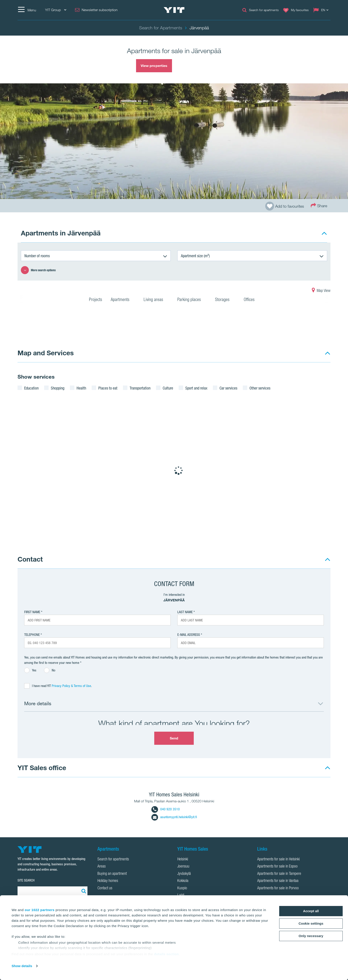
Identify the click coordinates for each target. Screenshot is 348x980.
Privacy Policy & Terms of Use (71, 686)
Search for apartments (113, 860)
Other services (260, 388)
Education (31, 388)
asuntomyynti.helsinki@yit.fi (174, 817)
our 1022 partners (40, 910)
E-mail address (189, 635)
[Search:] (83, 891)
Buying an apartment (112, 874)
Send (174, 738)
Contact (30, 559)
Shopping (58, 388)
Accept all (311, 911)
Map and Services (46, 353)
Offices (252, 300)
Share (319, 205)
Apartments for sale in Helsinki (278, 860)
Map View (321, 291)
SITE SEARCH (26, 880)
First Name (32, 612)
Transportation (140, 388)
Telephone (32, 635)
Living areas (156, 300)
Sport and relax (196, 388)
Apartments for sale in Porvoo (278, 888)
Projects (96, 300)
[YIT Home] (174, 10)
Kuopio (182, 888)
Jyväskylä (184, 874)
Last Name (185, 612)
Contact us (105, 888)
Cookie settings (311, 923)
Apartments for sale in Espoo (277, 867)
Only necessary (311, 936)
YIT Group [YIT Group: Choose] (56, 10)
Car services (228, 388)
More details (38, 703)
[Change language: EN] (322, 10)
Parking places (192, 300)
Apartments (123, 300)
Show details (22, 966)
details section (166, 954)
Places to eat (108, 388)
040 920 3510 (166, 809)
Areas (102, 867)
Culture (168, 388)
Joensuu (183, 867)
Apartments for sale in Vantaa (278, 881)
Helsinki (183, 860)
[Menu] (27, 10)
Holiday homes (108, 881)
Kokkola (183, 881)
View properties (154, 66)
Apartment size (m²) (195, 256)
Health (81, 388)
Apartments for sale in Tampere (279, 874)
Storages (225, 300)
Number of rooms (37, 256)
